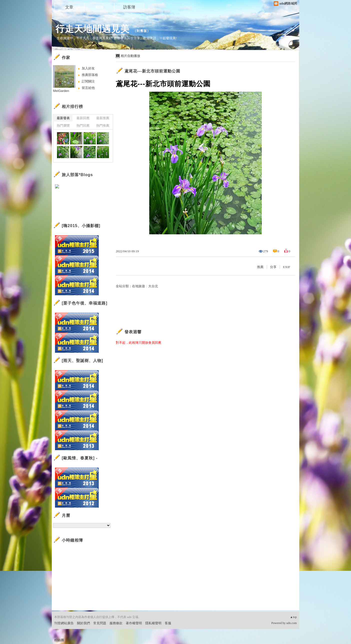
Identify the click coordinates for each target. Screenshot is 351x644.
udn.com (291, 623)
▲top (293, 617)
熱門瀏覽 (63, 126)
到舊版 (142, 31)
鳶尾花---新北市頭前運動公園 (152, 71)
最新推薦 (103, 118)
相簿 (99, 7)
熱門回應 (83, 126)
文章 (69, 7)
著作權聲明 (134, 623)
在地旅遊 (138, 286)
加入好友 (88, 68)
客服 (168, 623)
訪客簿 (129, 7)
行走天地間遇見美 (92, 29)
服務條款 (116, 623)
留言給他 (88, 88)
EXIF (287, 267)
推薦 (260, 267)
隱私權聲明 (153, 623)
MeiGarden (61, 91)
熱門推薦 (103, 126)
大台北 (153, 286)
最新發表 (63, 118)
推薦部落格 (90, 75)
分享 (273, 267)
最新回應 (83, 118)
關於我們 (83, 623)
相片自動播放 (130, 56)
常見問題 (100, 623)
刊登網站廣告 (64, 623)
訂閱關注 (88, 81)
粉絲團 (59, 640)
